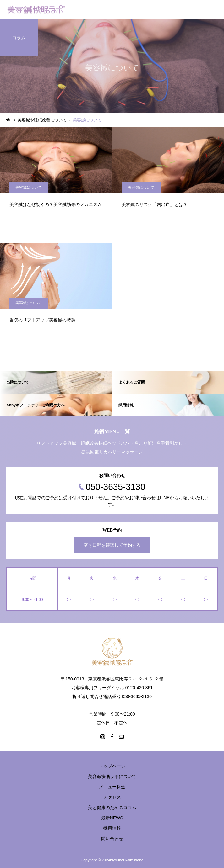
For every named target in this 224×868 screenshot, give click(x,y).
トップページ (112, 766)
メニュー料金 (112, 787)
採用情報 (112, 828)
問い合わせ (112, 839)
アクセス (112, 797)
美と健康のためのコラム (112, 807)
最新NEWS (112, 818)
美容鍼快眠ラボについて (112, 776)
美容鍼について (29, 188)
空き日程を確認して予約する (112, 545)
